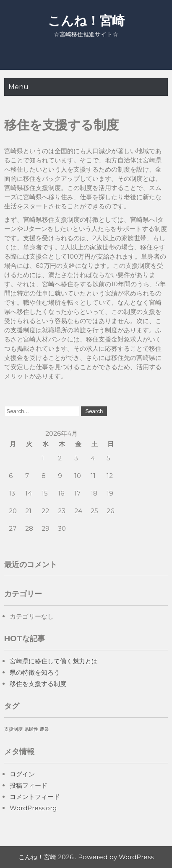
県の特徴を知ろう (35, 672)
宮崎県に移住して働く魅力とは (54, 661)
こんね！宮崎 (86, 21)
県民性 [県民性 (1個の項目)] (31, 729)
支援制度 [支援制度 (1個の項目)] (13, 729)
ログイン (22, 774)
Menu (18, 87)
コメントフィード (35, 797)
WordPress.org (33, 808)
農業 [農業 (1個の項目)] (44, 729)
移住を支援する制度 (38, 684)
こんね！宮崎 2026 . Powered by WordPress (86, 857)
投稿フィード (29, 785)
